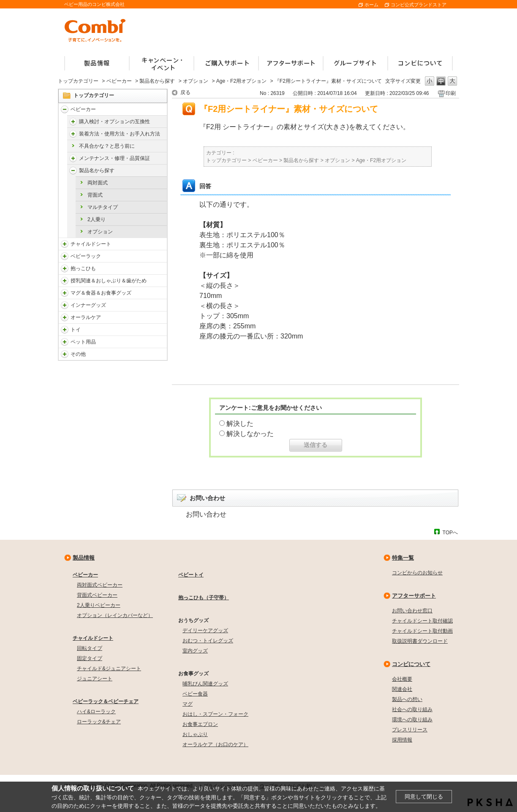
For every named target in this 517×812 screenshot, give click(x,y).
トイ (76, 330)
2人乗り (97, 219)
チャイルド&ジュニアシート (109, 669)
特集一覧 (403, 558)
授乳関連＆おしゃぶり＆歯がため (109, 281)
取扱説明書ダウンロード (420, 641)
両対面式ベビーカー (100, 585)
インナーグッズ (88, 305)
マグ (188, 704)
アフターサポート (414, 596)
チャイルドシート (91, 244)
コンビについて (411, 664)
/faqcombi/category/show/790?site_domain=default (65, 305)
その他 (78, 354)
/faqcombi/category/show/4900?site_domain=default (73, 158)
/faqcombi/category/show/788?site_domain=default (65, 244)
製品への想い (407, 699)
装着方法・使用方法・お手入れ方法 (120, 134)
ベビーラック (86, 256)
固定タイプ (90, 658)
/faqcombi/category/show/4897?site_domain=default (73, 122)
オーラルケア (86, 317)
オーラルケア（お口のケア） (215, 744)
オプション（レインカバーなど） (115, 615)
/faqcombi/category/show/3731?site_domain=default (65, 268)
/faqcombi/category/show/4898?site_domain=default (73, 134)
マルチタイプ (103, 207)
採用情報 (402, 740)
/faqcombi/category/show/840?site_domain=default (65, 109)
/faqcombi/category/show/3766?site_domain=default (65, 317)
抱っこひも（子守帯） (204, 598)
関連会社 (402, 689)
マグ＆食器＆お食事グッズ (101, 293)
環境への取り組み (412, 720)
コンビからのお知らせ (417, 573)
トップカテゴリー (78, 81)
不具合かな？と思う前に (107, 146)
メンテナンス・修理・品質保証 (114, 158)
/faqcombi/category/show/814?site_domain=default (65, 281)
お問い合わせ (206, 514)
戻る (185, 92)
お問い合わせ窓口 (412, 611)
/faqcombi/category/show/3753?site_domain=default (65, 293)
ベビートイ (191, 575)
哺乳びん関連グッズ (205, 684)
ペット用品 (83, 342)
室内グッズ (195, 651)
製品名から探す (157, 81)
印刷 (451, 93)
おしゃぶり (195, 734)
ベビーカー (119, 81)
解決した (240, 424)
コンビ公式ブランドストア (419, 5)
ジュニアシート (95, 679)
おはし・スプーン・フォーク (215, 714)
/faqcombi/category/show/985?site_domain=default (65, 354)
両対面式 (98, 183)
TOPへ (450, 532)
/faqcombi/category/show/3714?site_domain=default (65, 256)
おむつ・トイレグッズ (208, 641)
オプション (196, 81)
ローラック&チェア (99, 722)
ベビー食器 (195, 694)
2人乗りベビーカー (99, 605)
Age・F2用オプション (241, 81)
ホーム (371, 5)
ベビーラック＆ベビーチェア (106, 701)
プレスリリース (410, 730)
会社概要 (402, 679)
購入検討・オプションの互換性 (114, 122)
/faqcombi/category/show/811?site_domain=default (65, 330)
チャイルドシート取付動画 (422, 631)
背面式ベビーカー (97, 595)
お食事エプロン (200, 724)
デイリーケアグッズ (205, 631)
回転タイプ (90, 648)
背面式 (95, 195)
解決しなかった (250, 434)
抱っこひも (83, 268)
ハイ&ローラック (96, 712)
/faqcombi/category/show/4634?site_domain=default (73, 171)
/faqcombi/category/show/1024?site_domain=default (65, 342)
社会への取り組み (412, 709)
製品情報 (84, 558)
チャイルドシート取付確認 (422, 621)
